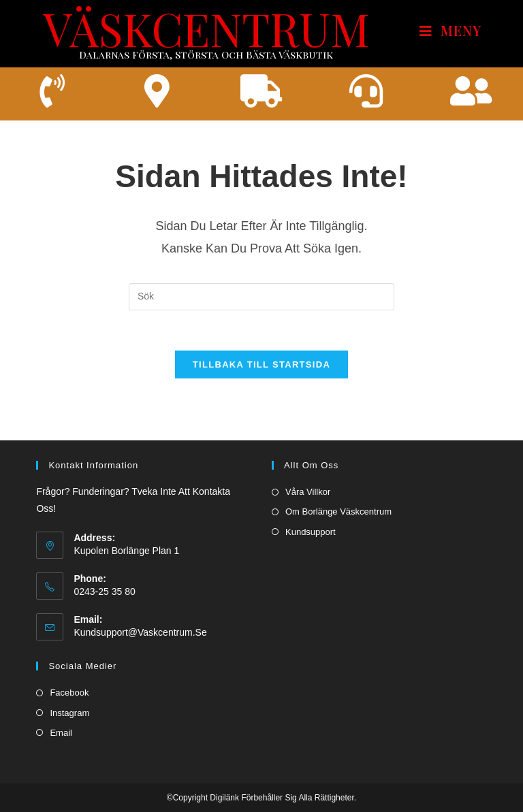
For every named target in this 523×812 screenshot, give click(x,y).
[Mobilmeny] (450, 31)
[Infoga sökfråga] (261, 297)
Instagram (69, 713)
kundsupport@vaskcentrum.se (140, 633)
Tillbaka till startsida (261, 366)
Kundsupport (311, 532)
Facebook (69, 693)
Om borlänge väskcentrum (338, 512)
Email (61, 733)
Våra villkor (308, 492)
